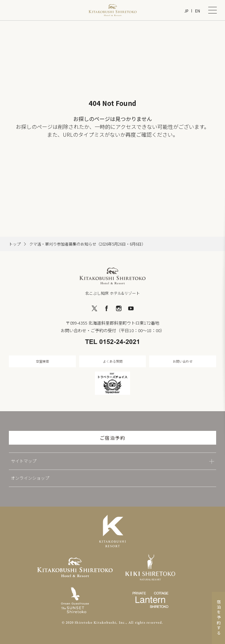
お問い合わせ (183, 361)
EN (198, 11)
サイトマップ (24, 461)
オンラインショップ (30, 478)
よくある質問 (113, 361)
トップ (15, 244)
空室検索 (42, 361)
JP (186, 11)
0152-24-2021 (120, 342)
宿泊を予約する (219, 618)
